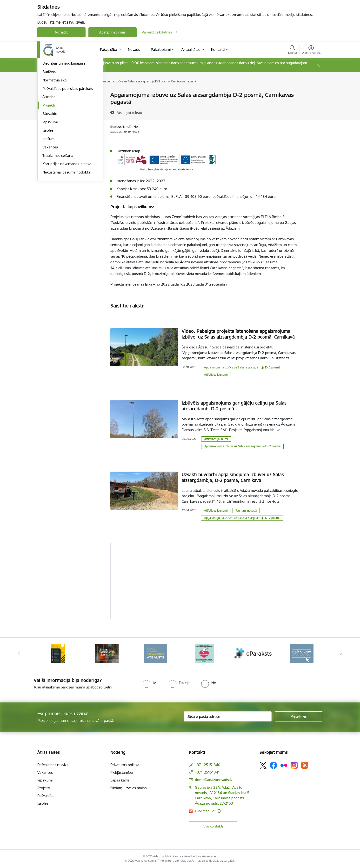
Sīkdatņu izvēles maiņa (129, 788)
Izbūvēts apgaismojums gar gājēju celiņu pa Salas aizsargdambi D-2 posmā (234, 406)
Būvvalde (50, 179)
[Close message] (318, 65)
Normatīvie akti (54, 145)
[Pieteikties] (299, 716)
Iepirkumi (50, 187)
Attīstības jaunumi (216, 375)
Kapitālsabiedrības (57, 120)
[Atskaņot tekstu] (129, 113)
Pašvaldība (46, 796)
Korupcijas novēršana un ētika (67, 229)
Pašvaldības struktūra (60, 103)
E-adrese (203, 811)
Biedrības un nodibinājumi (64, 129)
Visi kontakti (213, 826)
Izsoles (48, 196)
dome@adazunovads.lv (214, 780)
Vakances (50, 212)
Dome (47, 95)
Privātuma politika (125, 765)
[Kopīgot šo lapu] (311, 105)
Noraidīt (61, 32)
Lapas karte (120, 780)
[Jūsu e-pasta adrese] (228, 716)
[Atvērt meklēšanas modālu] (293, 51)
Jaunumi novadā (246, 511)
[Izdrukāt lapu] (311, 93)
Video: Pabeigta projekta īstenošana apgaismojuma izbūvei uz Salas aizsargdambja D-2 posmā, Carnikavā (238, 334)
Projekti (49, 170)
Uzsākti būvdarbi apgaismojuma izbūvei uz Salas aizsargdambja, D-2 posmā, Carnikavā (233, 477)
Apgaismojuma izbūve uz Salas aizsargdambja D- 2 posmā (242, 367)
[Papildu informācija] (219, 811)
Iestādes (49, 112)
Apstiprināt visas (112, 32)
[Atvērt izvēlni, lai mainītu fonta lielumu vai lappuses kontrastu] (311, 51)
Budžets (49, 137)
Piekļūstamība (122, 772)
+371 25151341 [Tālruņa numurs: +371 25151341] (207, 772)
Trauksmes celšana (58, 221)
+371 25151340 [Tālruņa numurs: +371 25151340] (208, 765)
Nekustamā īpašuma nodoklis (66, 237)
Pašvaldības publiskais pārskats (68, 154)
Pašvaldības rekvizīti (53, 765)
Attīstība (49, 162)
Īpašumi (49, 204)
